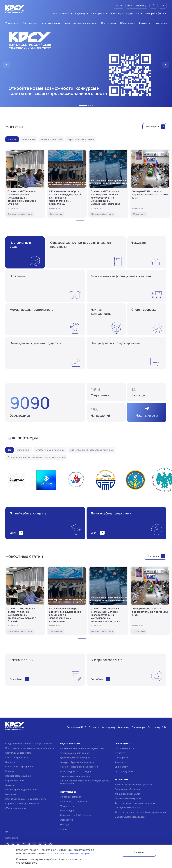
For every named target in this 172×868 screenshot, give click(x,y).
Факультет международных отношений (135, 803)
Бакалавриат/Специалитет (74, 801)
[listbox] (119, 6)
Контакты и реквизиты (17, 757)
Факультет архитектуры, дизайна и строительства (141, 812)
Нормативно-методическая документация (82, 748)
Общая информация (16, 808)
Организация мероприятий (19, 767)
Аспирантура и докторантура (75, 771)
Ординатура (67, 820)
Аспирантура (67, 811)
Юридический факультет (127, 794)
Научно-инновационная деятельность (26, 799)
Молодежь (11, 794)
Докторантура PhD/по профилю (77, 815)
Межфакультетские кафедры (130, 817)
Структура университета (18, 753)
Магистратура (68, 806)
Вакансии (10, 762)
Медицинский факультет (127, 808)
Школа (63, 829)
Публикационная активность (75, 753)
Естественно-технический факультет (134, 785)
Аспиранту (120, 762)
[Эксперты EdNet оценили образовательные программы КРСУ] (150, 183)
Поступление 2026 (124, 748)
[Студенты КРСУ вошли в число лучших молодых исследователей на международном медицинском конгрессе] (108, 183)
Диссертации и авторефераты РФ (77, 758)
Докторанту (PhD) (124, 771)
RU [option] (116, 6)
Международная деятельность (22, 790)
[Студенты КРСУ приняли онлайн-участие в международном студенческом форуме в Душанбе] (25, 183)
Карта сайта (12, 838)
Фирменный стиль (15, 780)
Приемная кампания (70, 797)
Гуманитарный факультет (128, 798)
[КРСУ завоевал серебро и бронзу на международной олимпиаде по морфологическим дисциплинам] (67, 183)
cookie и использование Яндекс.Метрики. (68, 853)
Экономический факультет (128, 789)
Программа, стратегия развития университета (30, 748)
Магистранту (122, 758)
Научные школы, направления (76, 776)
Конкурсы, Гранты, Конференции (77, 762)
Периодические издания (18, 776)
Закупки (10, 785)
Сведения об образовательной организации (28, 744)
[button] (83, 105)
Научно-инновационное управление (79, 767)
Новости (10, 771)
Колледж (65, 824)
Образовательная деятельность (22, 803)
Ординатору (121, 767)
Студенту (120, 753)
